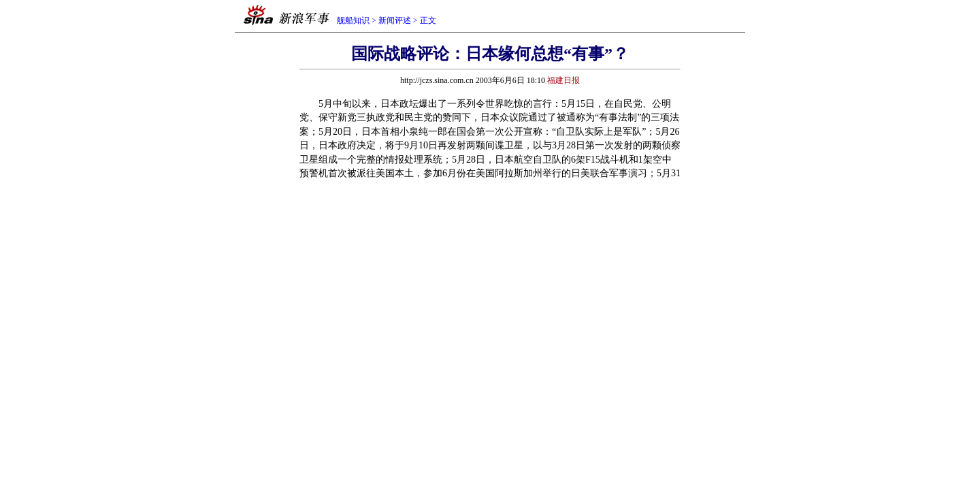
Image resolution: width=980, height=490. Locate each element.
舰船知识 (353, 20)
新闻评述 (395, 20)
